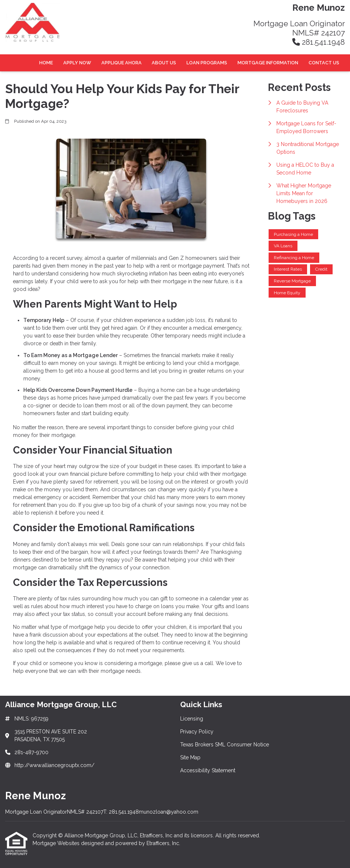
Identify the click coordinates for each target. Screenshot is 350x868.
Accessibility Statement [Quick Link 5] (208, 770)
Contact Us (324, 63)
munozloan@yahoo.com (169, 812)
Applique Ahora (122, 63)
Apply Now (77, 63)
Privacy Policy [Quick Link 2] (197, 732)
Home (46, 63)
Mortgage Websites (57, 843)
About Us (164, 63)
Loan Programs (207, 63)
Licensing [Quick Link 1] (192, 719)
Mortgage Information (268, 63)
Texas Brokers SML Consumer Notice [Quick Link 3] (225, 745)
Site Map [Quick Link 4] (190, 757)
